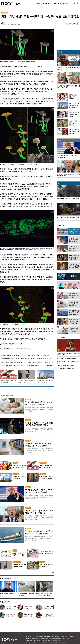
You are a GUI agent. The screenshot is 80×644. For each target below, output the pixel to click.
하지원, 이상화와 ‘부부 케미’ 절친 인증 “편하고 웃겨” (49, 608)
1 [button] (26, 621)
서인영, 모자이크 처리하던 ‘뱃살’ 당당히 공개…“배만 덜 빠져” (48, 616)
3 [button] (28, 621)
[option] (26, 589)
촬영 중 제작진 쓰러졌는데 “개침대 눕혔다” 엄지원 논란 (44, 594)
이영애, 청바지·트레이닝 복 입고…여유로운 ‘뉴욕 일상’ (11, 616)
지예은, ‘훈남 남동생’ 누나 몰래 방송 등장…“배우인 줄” (30, 616)
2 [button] (27, 621)
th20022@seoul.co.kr (15, 344)
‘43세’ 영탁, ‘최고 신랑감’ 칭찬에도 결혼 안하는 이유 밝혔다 (12, 608)
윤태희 (2, 23)
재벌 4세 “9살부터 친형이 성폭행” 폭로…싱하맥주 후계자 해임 (25, 594)
